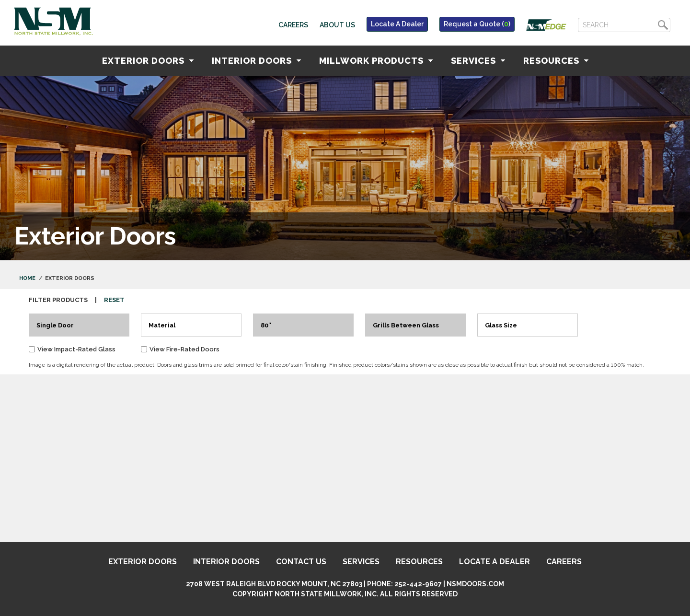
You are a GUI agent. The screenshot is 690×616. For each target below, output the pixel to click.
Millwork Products (376, 61)
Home (27, 278)
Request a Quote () (477, 24)
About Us (337, 25)
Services (478, 61)
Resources (556, 61)
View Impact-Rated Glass (76, 349)
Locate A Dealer (397, 24)
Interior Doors (256, 61)
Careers (293, 25)
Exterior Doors (148, 61)
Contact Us (301, 562)
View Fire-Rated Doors (184, 349)
